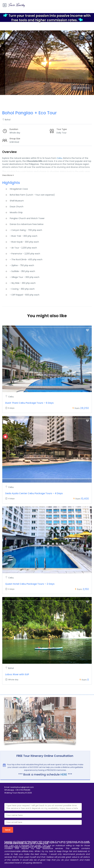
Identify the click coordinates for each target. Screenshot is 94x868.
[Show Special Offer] (5, 436)
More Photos (81, 88)
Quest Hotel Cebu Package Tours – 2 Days (30, 584)
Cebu (60, 158)
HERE (64, 774)
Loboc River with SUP (17, 674)
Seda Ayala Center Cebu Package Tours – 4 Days (34, 493)
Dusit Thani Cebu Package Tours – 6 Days (29, 403)
